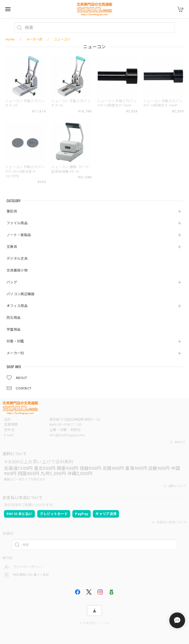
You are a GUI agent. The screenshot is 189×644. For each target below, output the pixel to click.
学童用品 (13, 329)
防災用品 (13, 318)
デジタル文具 (17, 259)
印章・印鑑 (15, 341)
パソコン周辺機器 (20, 294)
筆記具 (12, 211)
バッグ (12, 282)
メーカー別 (15, 353)
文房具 (12, 247)
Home (10, 39)
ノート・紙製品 (19, 235)
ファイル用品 (17, 223)
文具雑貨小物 (17, 270)
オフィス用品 (17, 306)
